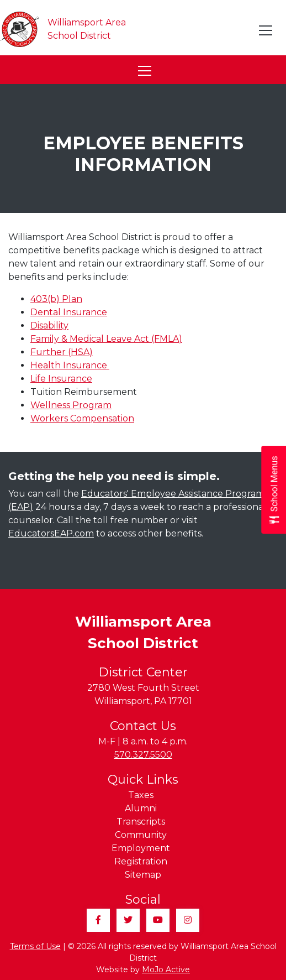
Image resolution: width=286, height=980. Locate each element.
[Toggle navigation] (266, 30)
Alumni (141, 808)
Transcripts (141, 822)
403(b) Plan (56, 299)
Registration (141, 861)
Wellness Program (71, 405)
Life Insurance (61, 379)
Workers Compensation (82, 418)
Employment (141, 848)
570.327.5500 (143, 755)
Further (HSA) (62, 352)
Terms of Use (35, 946)
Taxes (141, 795)
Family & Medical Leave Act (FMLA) (106, 339)
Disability (49, 325)
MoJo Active (166, 969)
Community (141, 835)
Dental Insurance (69, 312)
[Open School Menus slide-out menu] (274, 490)
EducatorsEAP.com (51, 533)
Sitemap (143, 875)
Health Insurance (70, 365)
